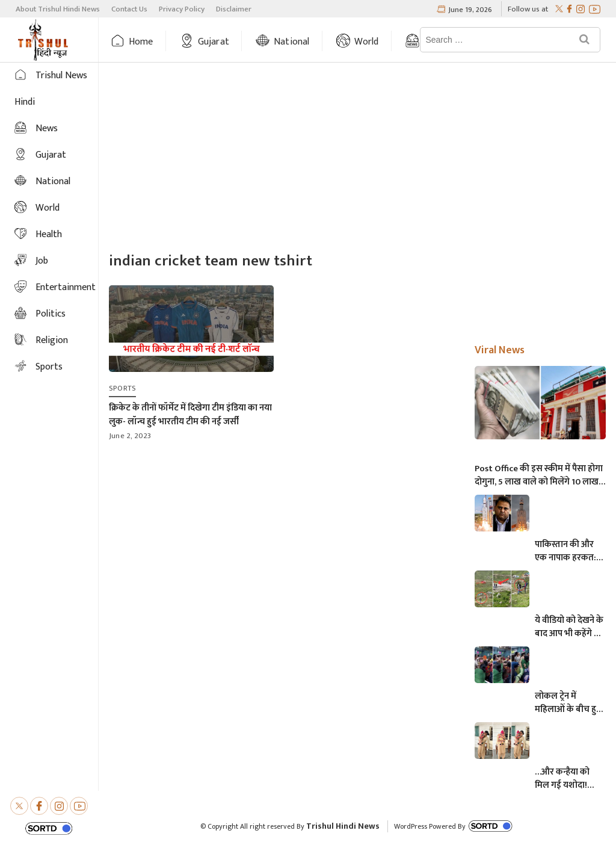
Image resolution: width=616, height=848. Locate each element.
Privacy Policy (182, 9)
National (292, 42)
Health (49, 234)
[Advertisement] (357, 159)
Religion (52, 340)
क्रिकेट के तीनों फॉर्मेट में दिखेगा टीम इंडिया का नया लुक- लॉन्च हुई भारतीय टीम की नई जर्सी (190, 415)
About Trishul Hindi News (58, 9)
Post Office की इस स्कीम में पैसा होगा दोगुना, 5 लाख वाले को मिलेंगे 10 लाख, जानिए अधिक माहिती (539, 475)
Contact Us (129, 9)
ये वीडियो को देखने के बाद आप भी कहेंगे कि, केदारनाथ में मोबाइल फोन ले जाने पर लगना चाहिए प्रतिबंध (570, 627)
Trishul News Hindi (51, 89)
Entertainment (66, 287)
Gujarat (214, 42)
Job (42, 261)
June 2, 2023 (130, 436)
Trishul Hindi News (343, 826)
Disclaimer (234, 9)
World (367, 42)
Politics (51, 314)
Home (141, 42)
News (47, 128)
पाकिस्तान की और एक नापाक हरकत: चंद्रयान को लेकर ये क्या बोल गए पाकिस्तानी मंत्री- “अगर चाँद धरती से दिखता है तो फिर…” (568, 551)
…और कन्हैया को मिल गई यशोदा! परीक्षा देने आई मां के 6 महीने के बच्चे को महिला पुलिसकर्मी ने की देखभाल (568, 779)
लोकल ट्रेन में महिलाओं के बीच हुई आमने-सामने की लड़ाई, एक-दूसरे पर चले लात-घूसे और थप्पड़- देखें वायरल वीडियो (568, 703)
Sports (49, 367)
